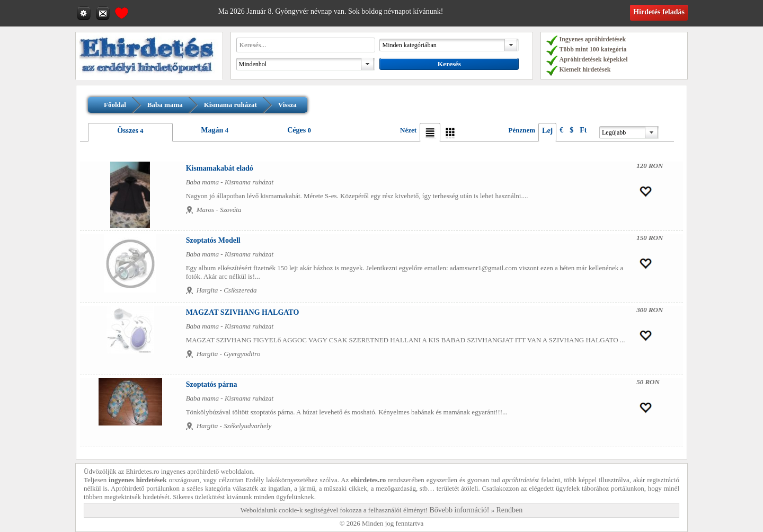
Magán (212, 130)
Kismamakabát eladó (220, 168)
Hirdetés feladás (659, 12)
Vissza (287, 105)
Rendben (510, 510)
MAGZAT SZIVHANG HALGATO (243, 312)
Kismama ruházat (230, 105)
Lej (547, 131)
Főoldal (115, 105)
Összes (128, 131)
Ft (583, 130)
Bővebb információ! (459, 510)
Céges (296, 130)
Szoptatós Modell (213, 240)
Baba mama (165, 105)
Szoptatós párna (212, 384)
